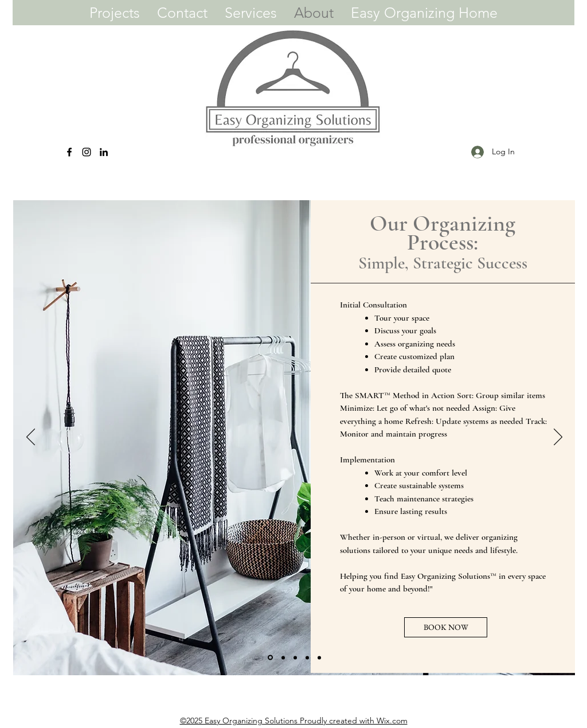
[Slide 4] (307, 657)
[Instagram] (87, 152)
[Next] (558, 438)
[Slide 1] (270, 658)
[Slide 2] (283, 657)
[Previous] (31, 438)
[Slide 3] (295, 657)
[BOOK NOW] (446, 627)
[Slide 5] (319, 657)
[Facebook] (69, 152)
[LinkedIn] (104, 152)
